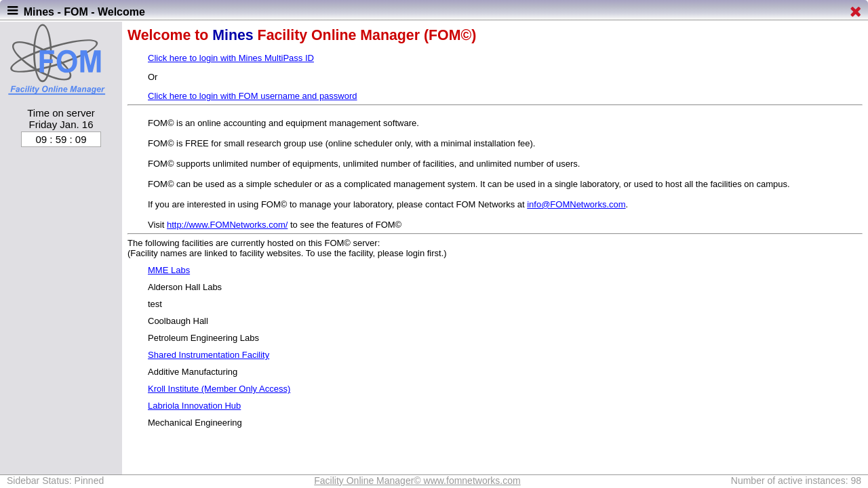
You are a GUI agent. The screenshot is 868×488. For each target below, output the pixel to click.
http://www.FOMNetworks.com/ (227, 225)
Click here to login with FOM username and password (253, 96)
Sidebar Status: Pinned (55, 481)
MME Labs (169, 270)
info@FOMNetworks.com (576, 204)
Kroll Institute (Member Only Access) (219, 389)
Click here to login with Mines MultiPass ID (231, 58)
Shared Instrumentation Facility (209, 355)
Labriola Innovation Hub (194, 406)
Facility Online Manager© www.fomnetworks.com (417, 481)
